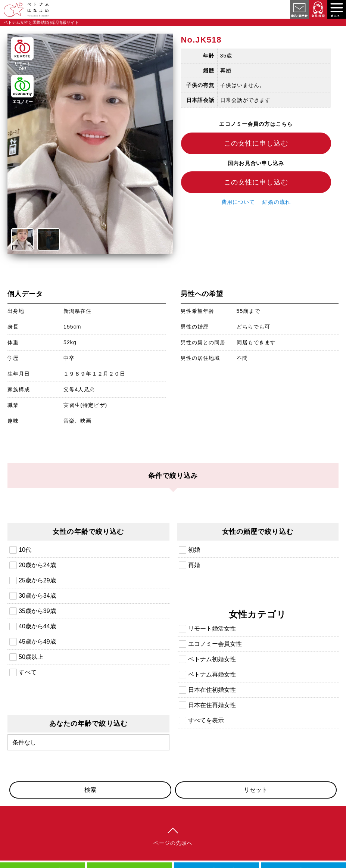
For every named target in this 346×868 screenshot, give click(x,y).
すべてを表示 (206, 720)
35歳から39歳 (37, 611)
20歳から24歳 (37, 565)
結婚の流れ (277, 202)
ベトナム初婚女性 (212, 659)
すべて (28, 672)
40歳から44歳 (37, 626)
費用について (238, 202)
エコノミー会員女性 (215, 644)
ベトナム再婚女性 (212, 674)
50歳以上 (31, 657)
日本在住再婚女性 (212, 705)
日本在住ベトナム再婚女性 (295, 40)
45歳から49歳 (37, 642)
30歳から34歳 (37, 596)
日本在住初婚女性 (212, 690)
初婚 (194, 550)
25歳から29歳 (37, 580)
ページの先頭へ (173, 843)
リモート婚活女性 (212, 629)
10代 (25, 550)
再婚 (194, 565)
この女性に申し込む (256, 143)
